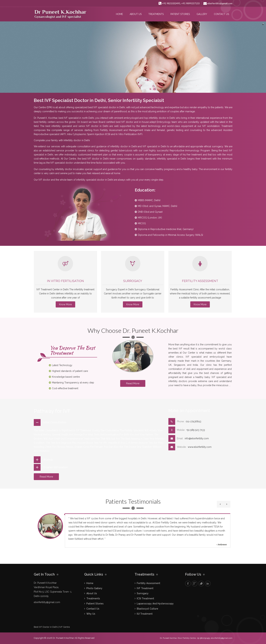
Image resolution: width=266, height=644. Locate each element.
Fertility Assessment (200, 281)
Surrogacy (133, 281)
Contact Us (221, 14)
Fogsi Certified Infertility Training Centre (66, 3)
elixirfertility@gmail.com (218, 3)
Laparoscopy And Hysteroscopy (155, 604)
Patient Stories (180, 14)
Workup (48, 460)
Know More (65, 304)
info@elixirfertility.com (197, 438)
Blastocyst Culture (148, 609)
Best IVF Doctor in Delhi (46, 627)
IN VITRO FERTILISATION (65, 281)
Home (119, 14)
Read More (133, 383)
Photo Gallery (94, 588)
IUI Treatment (145, 614)
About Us (136, 14)
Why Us (91, 614)
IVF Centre (65, 627)
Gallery (202, 14)
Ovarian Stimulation (55, 467)
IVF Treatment (145, 588)
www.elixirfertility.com (200, 447)
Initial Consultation (55, 422)
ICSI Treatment (145, 598)
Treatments (156, 14)
